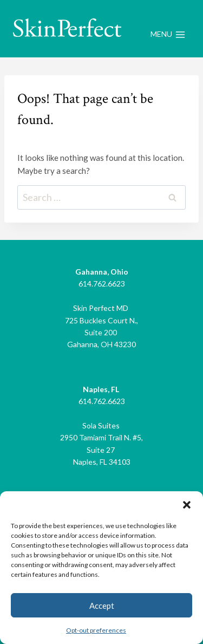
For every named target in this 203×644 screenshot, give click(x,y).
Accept (102, 606)
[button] (187, 505)
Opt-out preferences (96, 630)
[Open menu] (168, 35)
